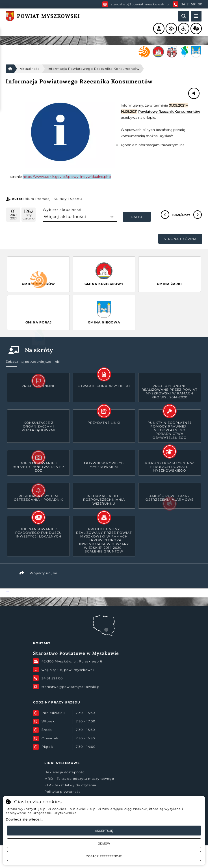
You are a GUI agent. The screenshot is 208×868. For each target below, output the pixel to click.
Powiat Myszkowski (7, 592)
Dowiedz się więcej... (24, 819)
